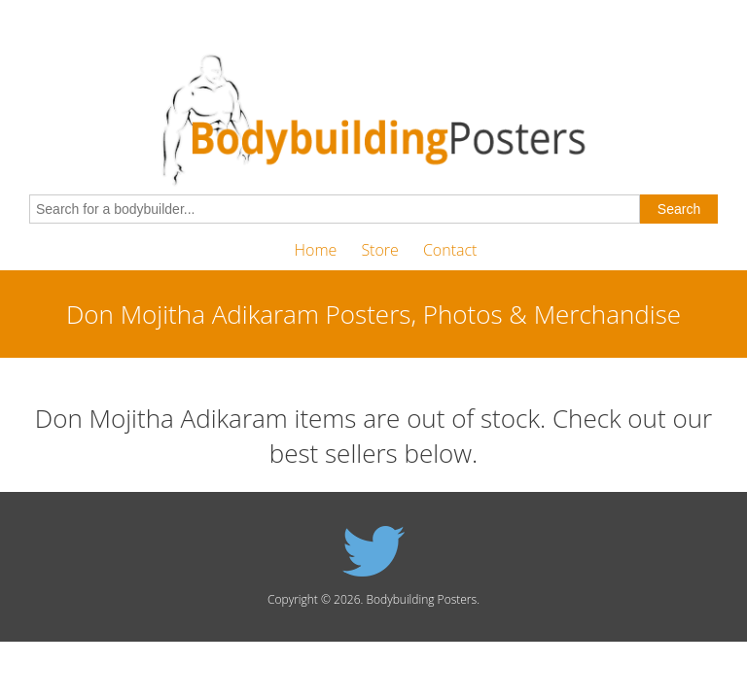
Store (379, 250)
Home (316, 250)
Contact (450, 250)
